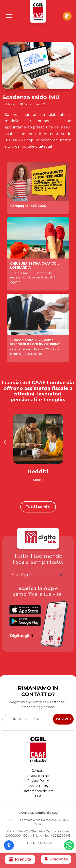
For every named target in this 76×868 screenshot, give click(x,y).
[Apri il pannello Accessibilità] (9, 845)
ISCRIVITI (64, 719)
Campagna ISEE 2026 (28, 206)
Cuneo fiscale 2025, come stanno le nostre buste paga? (35, 342)
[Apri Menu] (9, 16)
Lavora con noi (38, 776)
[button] (5, 442)
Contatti (38, 771)
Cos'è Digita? (22, 575)
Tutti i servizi (38, 507)
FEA (38, 796)
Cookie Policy (38, 786)
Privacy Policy (38, 781)
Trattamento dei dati (38, 791)
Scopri (38, 480)
